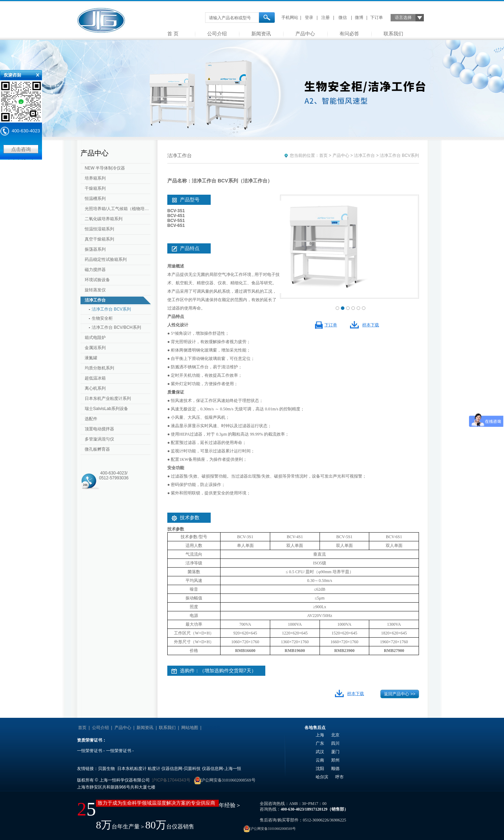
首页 (323, 155)
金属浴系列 (95, 348)
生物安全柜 (102, 318)
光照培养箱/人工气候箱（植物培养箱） (118, 209)
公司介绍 (217, 34)
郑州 (335, 760)
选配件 (91, 419)
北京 (335, 735)
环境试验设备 (97, 280)
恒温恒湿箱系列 (99, 229)
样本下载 (371, 325)
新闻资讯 (261, 34)
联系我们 (393, 34)
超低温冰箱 (95, 378)
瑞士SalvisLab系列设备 (106, 409)
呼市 (339, 777)
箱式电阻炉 (95, 338)
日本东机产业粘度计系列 (108, 398)
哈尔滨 (322, 777)
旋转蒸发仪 (95, 290)
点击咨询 (21, 149)
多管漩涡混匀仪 (99, 439)
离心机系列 (95, 388)
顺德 (335, 769)
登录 (309, 18)
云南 (320, 760)
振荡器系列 (95, 249)
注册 (325, 18)
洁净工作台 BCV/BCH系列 (116, 327)
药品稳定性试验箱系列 (106, 259)
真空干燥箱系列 (99, 239)
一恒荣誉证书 (90, 751)
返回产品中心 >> (400, 694)
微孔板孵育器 (97, 449)
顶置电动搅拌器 (99, 429)
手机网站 (290, 18)
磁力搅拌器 (95, 270)
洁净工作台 (95, 300)
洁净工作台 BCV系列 (111, 309)
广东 (320, 743)
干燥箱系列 (95, 188)
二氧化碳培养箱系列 (104, 219)
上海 (320, 735)
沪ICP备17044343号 (171, 780)
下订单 (377, 18)
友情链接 (212, 728)
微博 (359, 18)
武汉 (320, 752)
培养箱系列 (95, 178)
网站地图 (190, 728)
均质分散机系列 (99, 368)
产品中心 (305, 34)
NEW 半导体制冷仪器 (105, 168)
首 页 (173, 34)
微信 (343, 18)
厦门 (335, 752)
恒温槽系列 (95, 199)
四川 (335, 743)
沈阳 (320, 769)
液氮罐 (91, 358)
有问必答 (349, 34)
